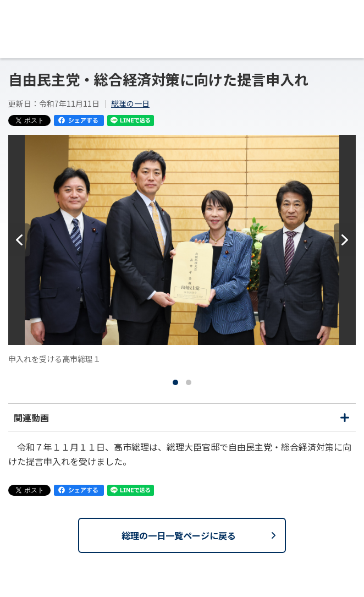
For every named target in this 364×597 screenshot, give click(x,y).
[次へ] (345, 240)
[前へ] (19, 240)
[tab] (175, 382)
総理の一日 (130, 103)
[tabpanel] (182, 250)
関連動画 (182, 421)
